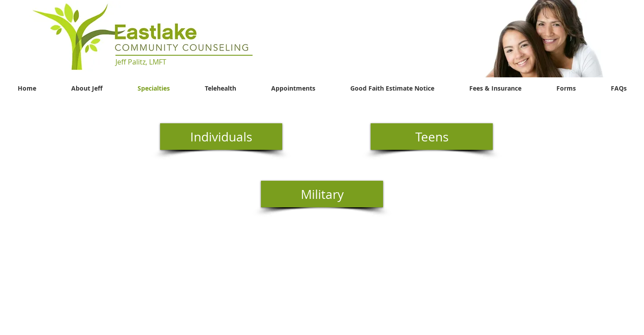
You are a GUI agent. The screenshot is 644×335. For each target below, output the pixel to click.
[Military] (322, 194)
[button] (544, 39)
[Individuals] (221, 137)
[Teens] (432, 137)
